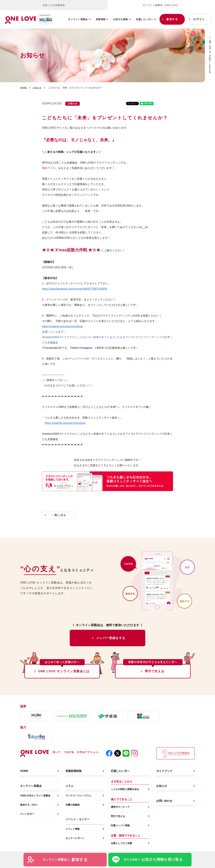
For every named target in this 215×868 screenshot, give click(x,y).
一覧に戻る (59, 515)
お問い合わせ (164, 801)
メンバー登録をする (111, 638)
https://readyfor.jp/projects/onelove (62, 326)
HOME (23, 88)
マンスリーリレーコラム (78, 796)
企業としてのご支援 (121, 843)
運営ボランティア (120, 807)
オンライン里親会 (78, 19)
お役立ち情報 (120, 19)
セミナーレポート (75, 838)
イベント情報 (73, 829)
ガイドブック (164, 771)
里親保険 (102, 19)
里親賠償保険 (74, 771)
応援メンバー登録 (120, 825)
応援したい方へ (144, 19)
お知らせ (37, 88)
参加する (172, 19)
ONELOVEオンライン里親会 (35, 796)
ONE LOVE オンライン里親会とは (64, 671)
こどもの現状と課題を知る (125, 789)
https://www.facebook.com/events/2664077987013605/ (75, 289)
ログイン (199, 19)
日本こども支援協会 (54, 5)
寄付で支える (155, 671)
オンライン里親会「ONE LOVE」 (161, 5)
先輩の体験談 (73, 805)
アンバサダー (27, 814)
